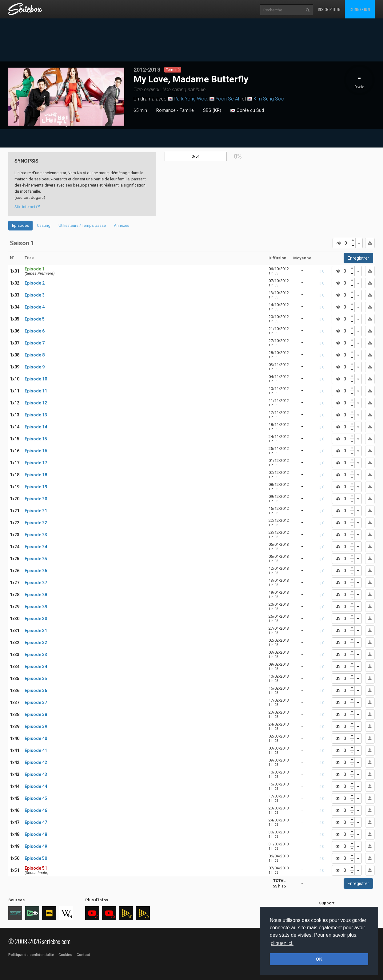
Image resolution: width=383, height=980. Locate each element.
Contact (83, 955)
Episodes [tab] (20, 225)
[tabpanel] (66, 97)
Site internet (27, 207)
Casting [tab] (44, 225)
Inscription (329, 9)
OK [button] (319, 959)
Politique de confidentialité (31, 955)
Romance (166, 110)
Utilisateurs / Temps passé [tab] (82, 225)
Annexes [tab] (122, 225)
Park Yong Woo (191, 99)
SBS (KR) (212, 110)
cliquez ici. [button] (282, 943)
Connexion (360, 9)
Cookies (65, 955)
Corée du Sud (247, 111)
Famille (187, 110)
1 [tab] (66, 126)
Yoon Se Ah (228, 99)
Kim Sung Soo (269, 99)
